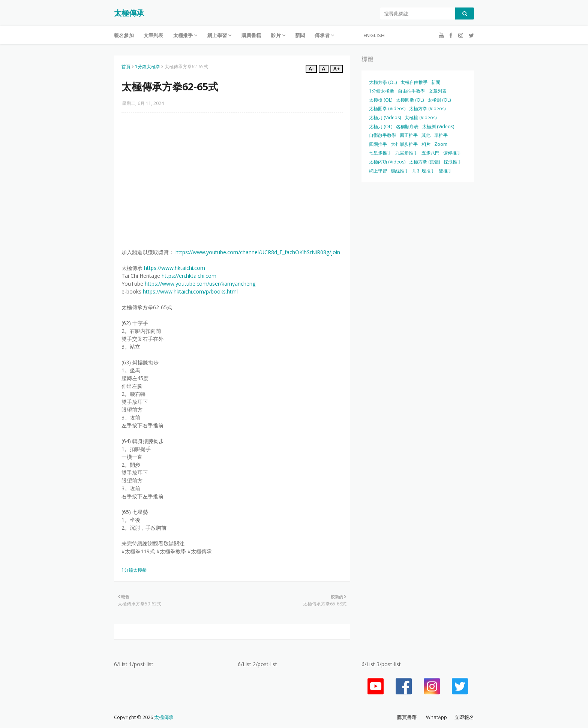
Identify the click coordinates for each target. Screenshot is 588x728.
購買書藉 (407, 717)
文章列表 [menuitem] (154, 35)
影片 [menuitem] (276, 35)
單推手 (441, 135)
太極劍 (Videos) (438, 127)
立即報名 (464, 717)
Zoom (441, 144)
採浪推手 (453, 162)
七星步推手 (380, 153)
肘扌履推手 (424, 171)
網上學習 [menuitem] (217, 35)
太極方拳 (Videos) (427, 109)
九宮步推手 (406, 153)
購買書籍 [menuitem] (251, 35)
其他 (426, 135)
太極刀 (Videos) (385, 118)
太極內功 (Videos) (387, 162)
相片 (426, 144)
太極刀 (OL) (381, 127)
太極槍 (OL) (381, 100)
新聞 (436, 82)
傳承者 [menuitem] (322, 35)
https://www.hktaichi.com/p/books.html (190, 291)
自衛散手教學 (382, 135)
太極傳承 (129, 13)
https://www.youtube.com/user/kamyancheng (200, 284)
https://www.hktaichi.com (175, 268)
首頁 (126, 67)
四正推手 (409, 135)
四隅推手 (378, 144)
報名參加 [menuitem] (124, 35)
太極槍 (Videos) (421, 118)
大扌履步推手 (404, 144)
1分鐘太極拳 (148, 67)
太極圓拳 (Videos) (387, 109)
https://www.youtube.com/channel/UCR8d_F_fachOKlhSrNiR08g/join (258, 252)
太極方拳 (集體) (424, 162)
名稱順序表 (407, 127)
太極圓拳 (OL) (410, 100)
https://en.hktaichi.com (189, 276)
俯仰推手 (452, 153)
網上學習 (378, 171)
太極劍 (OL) (439, 100)
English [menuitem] (374, 35)
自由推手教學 (411, 91)
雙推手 (445, 171)
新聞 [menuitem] (300, 35)
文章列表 (438, 91)
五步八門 (430, 153)
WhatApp (436, 717)
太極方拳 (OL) (383, 82)
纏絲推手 (400, 171)
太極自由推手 (414, 82)
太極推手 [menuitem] (183, 35)
